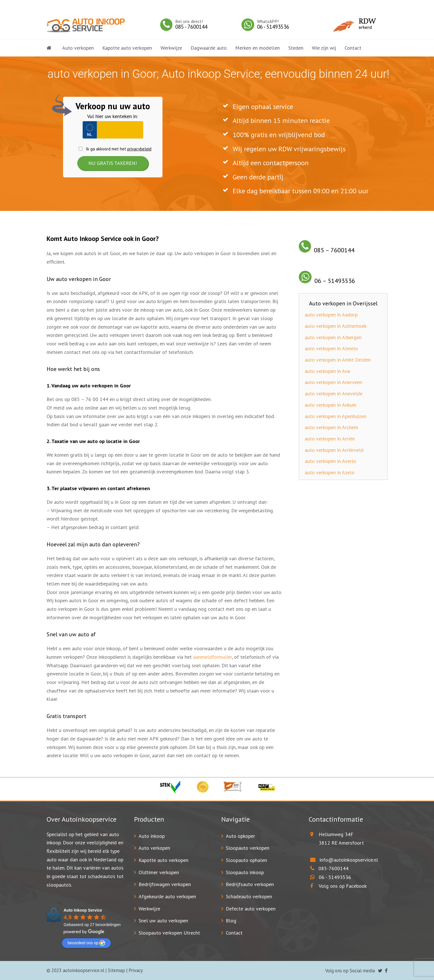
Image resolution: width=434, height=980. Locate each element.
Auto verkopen (154, 848)
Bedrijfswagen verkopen (165, 884)
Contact (234, 933)
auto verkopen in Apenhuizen (336, 416)
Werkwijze (149, 909)
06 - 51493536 (335, 877)
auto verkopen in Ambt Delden (338, 360)
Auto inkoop (152, 836)
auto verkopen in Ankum (331, 405)
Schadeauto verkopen (249, 896)
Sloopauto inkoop (245, 872)
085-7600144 (333, 868)
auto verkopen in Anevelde (334, 394)
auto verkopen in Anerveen (333, 382)
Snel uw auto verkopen (163, 921)
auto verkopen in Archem (331, 427)
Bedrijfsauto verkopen (250, 884)
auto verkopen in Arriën (330, 439)
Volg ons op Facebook (338, 886)
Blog (231, 921)
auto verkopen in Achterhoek (336, 326)
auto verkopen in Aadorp (331, 315)
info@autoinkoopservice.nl (349, 860)
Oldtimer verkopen (159, 872)
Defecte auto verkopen (251, 909)
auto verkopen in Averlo (330, 461)
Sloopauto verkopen (248, 848)
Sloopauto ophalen (246, 860)
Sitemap (116, 970)
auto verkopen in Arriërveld (334, 450)
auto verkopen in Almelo (331, 348)
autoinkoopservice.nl (84, 970)
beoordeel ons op (86, 943)
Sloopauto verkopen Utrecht (169, 933)
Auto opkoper (240, 836)
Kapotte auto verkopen (163, 860)
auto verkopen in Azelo (330, 472)
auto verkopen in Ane (327, 371)
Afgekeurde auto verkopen (167, 896)
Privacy (136, 970)
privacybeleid (139, 149)
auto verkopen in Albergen (333, 337)
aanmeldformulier (212, 657)
